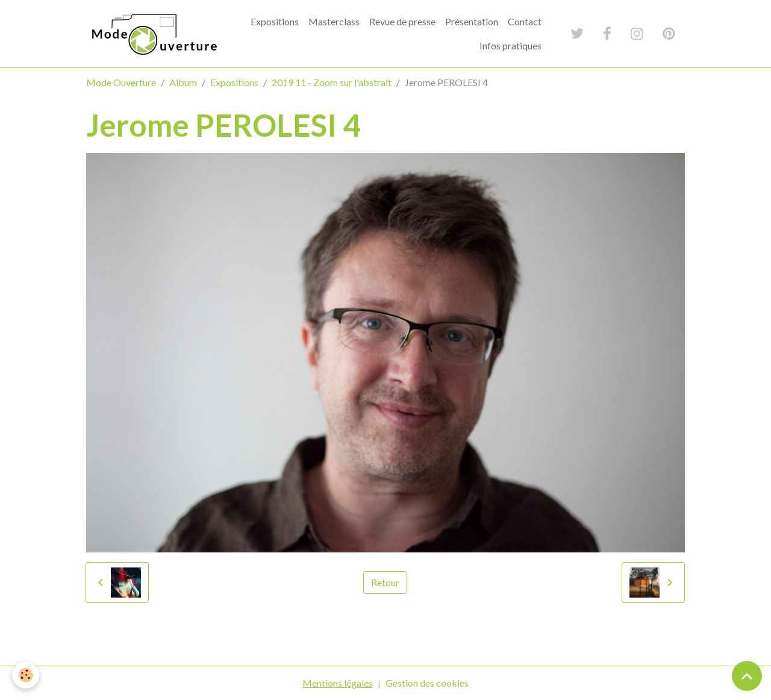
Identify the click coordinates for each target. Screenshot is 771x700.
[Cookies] (26, 675)
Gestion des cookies (427, 683)
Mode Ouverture (121, 82)
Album (183, 82)
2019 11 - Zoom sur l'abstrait (332, 82)
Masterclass (334, 21)
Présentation (472, 21)
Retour (385, 582)
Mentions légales (338, 683)
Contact (525, 21)
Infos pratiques (510, 45)
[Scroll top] (747, 676)
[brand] (153, 34)
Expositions (275, 21)
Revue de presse (402, 21)
